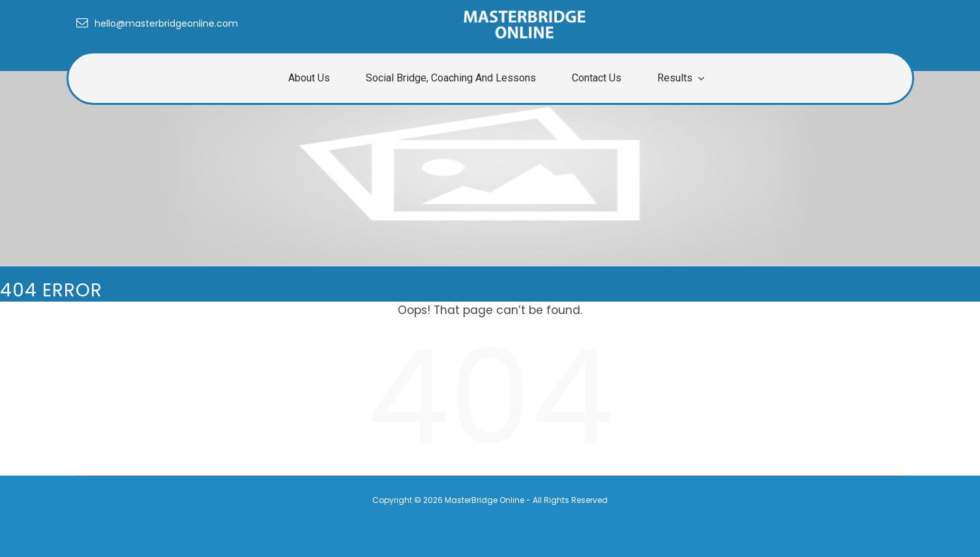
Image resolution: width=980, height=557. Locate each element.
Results (675, 78)
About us (309, 78)
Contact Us (597, 78)
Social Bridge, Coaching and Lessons (451, 78)
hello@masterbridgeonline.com (157, 23)
